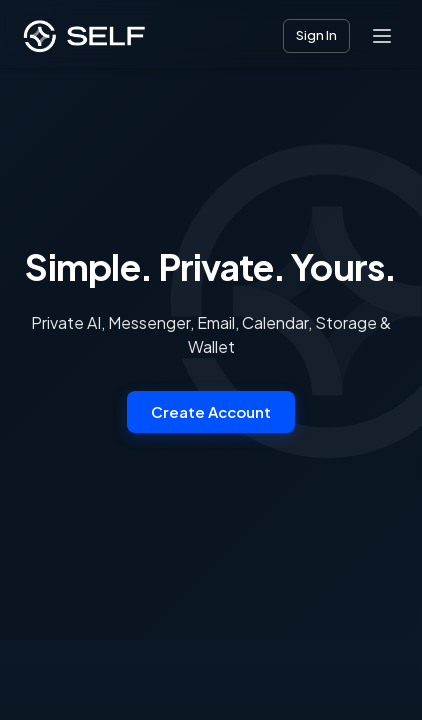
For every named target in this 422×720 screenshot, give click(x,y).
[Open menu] (382, 36)
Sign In (316, 35)
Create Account (211, 411)
